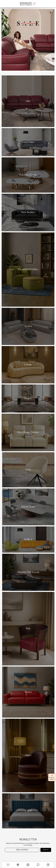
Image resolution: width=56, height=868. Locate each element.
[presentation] (16, 856)
